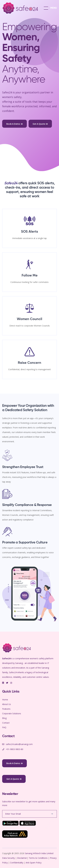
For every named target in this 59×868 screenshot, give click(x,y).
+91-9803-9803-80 (14, 749)
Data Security (9, 858)
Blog (4, 718)
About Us (7, 704)
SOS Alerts (29, 232)
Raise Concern (29, 363)
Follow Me (30, 275)
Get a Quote (40, 124)
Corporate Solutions (12, 713)
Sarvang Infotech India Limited (39, 853)
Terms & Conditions (38, 858)
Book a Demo (15, 124)
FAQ (4, 727)
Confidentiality (17, 863)
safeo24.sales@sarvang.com (19, 744)
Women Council (29, 319)
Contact (6, 723)
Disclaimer (22, 858)
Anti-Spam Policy (34, 863)
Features (6, 709)
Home (5, 700)
